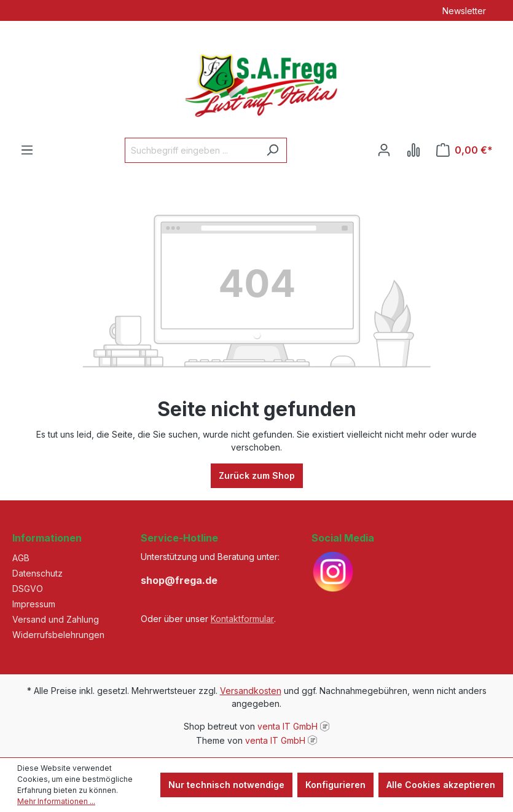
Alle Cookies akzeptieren (441, 785)
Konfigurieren (335, 785)
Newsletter (464, 11)
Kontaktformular (242, 619)
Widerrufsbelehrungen (58, 635)
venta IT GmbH (288, 726)
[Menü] (27, 150)
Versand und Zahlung (56, 619)
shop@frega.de (179, 580)
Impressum (34, 604)
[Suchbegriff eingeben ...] (192, 150)
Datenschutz (37, 573)
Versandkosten (251, 691)
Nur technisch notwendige (226, 785)
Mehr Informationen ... (56, 801)
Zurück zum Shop (257, 475)
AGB (21, 558)
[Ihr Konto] (384, 150)
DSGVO (28, 589)
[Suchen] (272, 150)
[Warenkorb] (464, 150)
